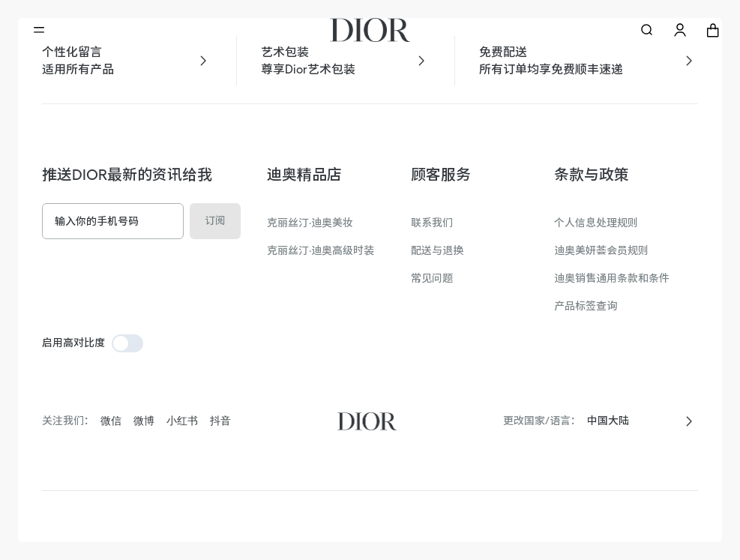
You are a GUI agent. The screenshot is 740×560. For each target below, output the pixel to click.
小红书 (182, 421)
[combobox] (631, 421)
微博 (144, 421)
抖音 (220, 421)
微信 (111, 421)
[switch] (127, 343)
